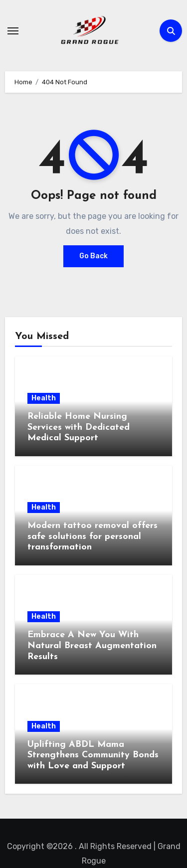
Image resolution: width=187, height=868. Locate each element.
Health (44, 398)
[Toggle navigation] (13, 31)
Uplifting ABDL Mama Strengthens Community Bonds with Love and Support (93, 755)
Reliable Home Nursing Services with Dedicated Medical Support (79, 427)
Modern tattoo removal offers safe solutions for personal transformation (93, 536)
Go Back (93, 256)
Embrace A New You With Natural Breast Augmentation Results (92, 646)
